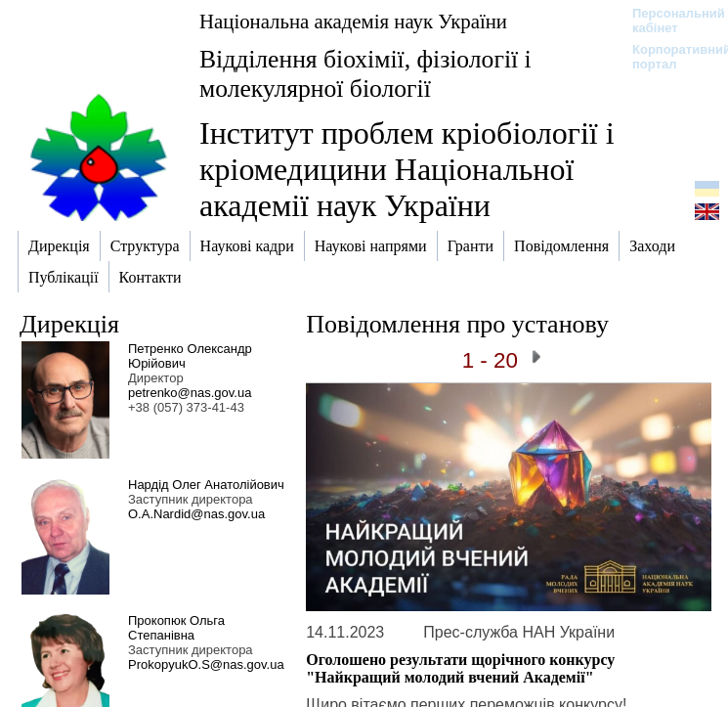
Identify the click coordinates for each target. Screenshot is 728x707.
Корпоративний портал (669, 57)
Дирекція (69, 324)
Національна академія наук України (353, 21)
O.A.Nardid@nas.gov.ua (196, 514)
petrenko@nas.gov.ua (190, 393)
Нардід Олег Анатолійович (206, 485)
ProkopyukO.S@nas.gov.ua (206, 664)
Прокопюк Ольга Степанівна (176, 628)
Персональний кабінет (669, 21)
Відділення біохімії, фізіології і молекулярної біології (365, 74)
